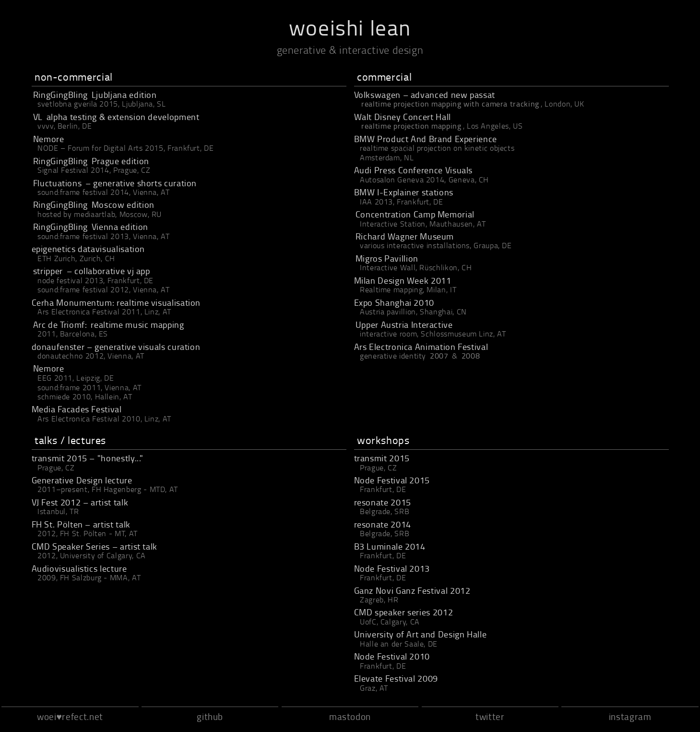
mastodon (350, 716)
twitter (490, 716)
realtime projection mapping (411, 126)
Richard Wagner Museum (405, 236)
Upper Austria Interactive (404, 324)
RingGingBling (60, 95)
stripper (48, 271)
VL (38, 117)
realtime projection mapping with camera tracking (450, 104)
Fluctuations (58, 183)
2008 (471, 356)
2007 (439, 356)
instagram (630, 716)
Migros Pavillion (387, 258)
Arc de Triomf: (60, 324)
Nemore (49, 139)
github (210, 716)
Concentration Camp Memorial (415, 214)
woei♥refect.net (70, 716)
